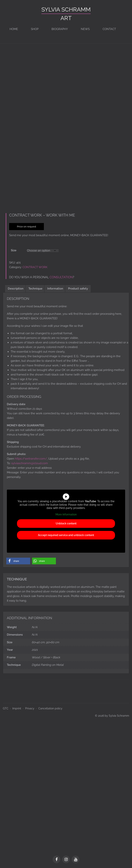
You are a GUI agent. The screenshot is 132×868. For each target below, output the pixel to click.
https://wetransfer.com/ (31, 457)
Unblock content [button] (66, 522)
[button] (18, 560)
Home (14, 29)
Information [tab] (55, 287)
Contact (109, 29)
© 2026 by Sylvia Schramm (112, 714)
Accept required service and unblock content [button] (66, 534)
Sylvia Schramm (66, 9)
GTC (6, 707)
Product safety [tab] (78, 287)
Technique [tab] (35, 287)
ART (66, 18)
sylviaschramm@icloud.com (30, 462)
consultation (61, 276)
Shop (35, 29)
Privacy (30, 707)
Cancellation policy (50, 707)
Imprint (17, 707)
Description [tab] (16, 287)
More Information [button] (66, 513)
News (85, 29)
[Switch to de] (124, 29)
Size (14, 249)
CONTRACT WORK (35, 266)
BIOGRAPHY (60, 29)
